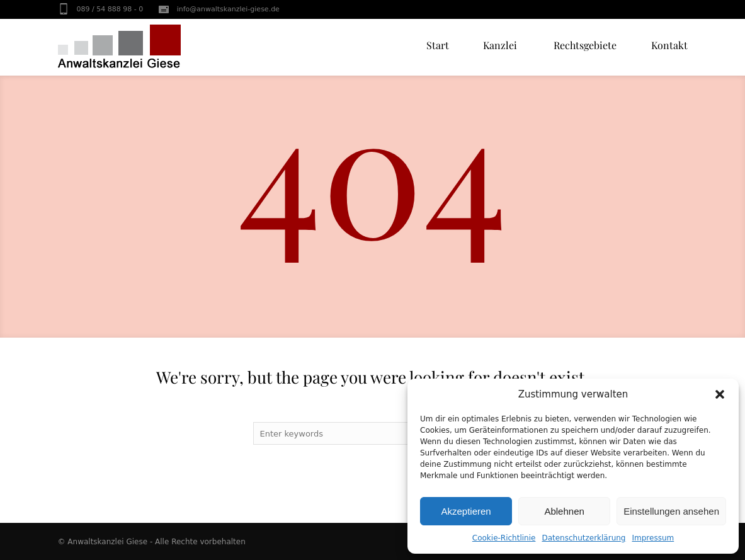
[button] (720, 394)
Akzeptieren (466, 511)
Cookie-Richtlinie (504, 538)
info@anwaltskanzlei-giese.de (228, 9)
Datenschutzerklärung (583, 538)
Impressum (653, 538)
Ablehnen (564, 511)
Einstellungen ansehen (671, 511)
